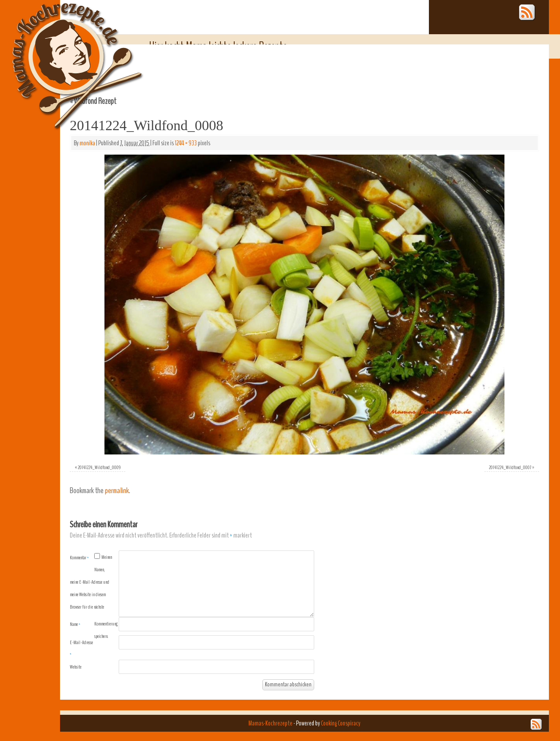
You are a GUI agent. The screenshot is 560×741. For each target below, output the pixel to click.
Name (75, 624)
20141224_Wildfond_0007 (510, 467)
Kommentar (79, 558)
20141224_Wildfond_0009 (99, 467)
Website (76, 667)
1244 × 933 (186, 143)
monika (87, 143)
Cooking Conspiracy (341, 723)
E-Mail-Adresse (81, 648)
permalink (117, 491)
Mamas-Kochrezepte (64, 56)
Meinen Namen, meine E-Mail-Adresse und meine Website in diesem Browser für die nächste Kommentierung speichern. (94, 597)
